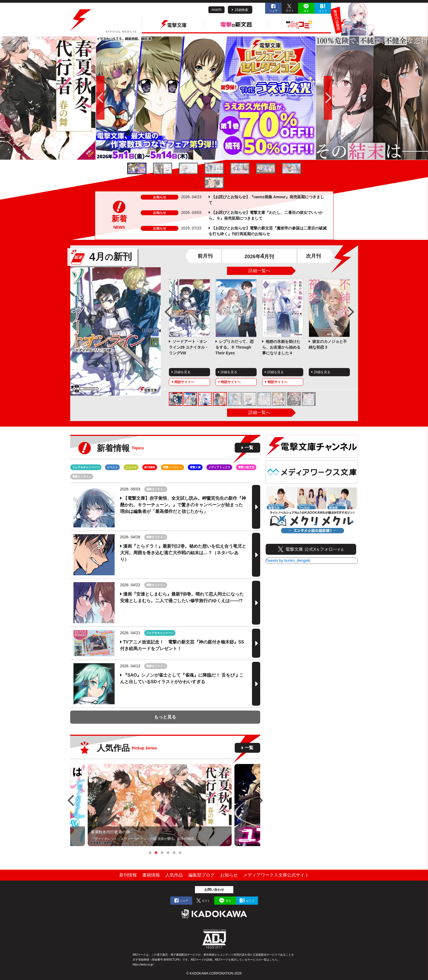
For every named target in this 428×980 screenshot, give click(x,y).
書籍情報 (151, 875)
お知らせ (229, 875)
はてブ (323, 11)
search (216, 10)
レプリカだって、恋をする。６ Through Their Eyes (235, 347)
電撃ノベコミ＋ (172, 467)
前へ (52, 98)
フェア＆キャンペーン (86, 467)
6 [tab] (180, 853)
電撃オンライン (82, 477)
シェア (273, 11)
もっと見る (165, 717)
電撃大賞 (195, 467)
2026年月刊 (259, 257)
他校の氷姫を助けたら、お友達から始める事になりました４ (281, 347)
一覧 (249, 448)
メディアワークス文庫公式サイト (276, 875)
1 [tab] (150, 853)
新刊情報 (150, 467)
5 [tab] (174, 853)
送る (306, 11)
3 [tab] (162, 853)
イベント (112, 467)
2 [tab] (156, 853)
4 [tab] (168, 853)
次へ (376, 98)
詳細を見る (182, 372)
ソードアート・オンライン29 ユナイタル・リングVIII (189, 347)
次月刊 (313, 256)
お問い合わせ (214, 890)
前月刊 (205, 256)
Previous (168, 312)
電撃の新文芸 (246, 467)
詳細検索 (242, 10)
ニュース (131, 467)
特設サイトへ (184, 382)
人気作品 (174, 875)
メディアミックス (219, 467)
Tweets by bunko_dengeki (288, 561)
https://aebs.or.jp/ (143, 965)
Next (351, 312)
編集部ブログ (202, 875)
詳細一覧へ (259, 271)
